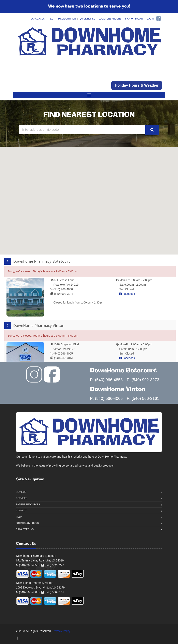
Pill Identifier (67, 19)
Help (52, 19)
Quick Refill (87, 19)
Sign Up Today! (134, 19)
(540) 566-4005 (63, 354)
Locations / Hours (110, 19)
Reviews (21, 492)
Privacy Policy (25, 529)
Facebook (127, 294)
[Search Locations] (82, 130)
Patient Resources (28, 504)
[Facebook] (159, 18)
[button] (88, 168)
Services (22, 498)
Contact (21, 510)
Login (150, 19)
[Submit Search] (152, 130)
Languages (38, 19)
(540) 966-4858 (63, 289)
